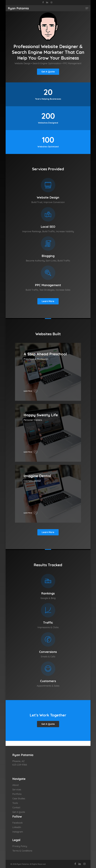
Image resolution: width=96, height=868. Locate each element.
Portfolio (17, 794)
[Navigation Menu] (87, 8)
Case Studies (19, 799)
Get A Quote (19, 812)
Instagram (18, 832)
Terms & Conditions (22, 851)
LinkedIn (17, 827)
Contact (16, 808)
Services (17, 790)
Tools (15, 803)
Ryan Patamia (18, 8)
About (15, 785)
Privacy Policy (20, 846)
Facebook (17, 823)
